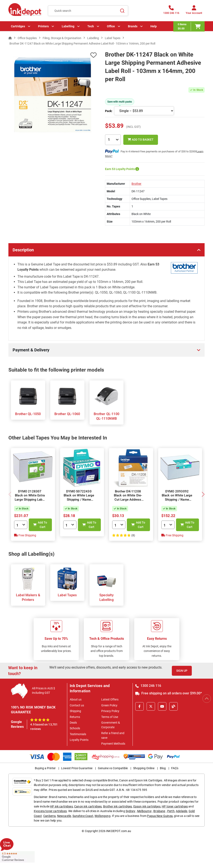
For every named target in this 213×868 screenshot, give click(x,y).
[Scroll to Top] (207, 699)
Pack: (109, 111)
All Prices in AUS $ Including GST (43, 691)
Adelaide (181, 811)
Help (154, 26)
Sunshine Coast (83, 816)
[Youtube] (162, 706)
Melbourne (144, 811)
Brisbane (159, 811)
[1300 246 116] (171, 11)
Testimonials (78, 734)
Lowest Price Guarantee (77, 768)
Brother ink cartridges (118, 806)
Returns (75, 717)
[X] (151, 706)
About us (76, 699)
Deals (73, 723)
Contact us (77, 705)
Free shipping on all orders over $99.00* (169, 693)
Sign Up (182, 671)
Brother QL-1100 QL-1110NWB (106, 416)
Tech (91, 26)
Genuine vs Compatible (113, 768)
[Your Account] (194, 11)
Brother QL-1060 (67, 414)
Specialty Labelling (106, 597)
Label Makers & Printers (28, 597)
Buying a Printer (45, 768)
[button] (203, 494)
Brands (133, 26)
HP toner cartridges (175, 806)
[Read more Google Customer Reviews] (17, 856)
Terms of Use (110, 717)
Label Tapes (67, 595)
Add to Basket (141, 140)
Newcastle (64, 816)
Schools (75, 728)
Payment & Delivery (31, 350)
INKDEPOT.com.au (119, 831)
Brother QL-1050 (28, 414)
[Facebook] (139, 706)
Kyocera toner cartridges (50, 811)
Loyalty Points (79, 740)
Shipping (75, 711)
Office (111, 26)
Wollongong (103, 816)
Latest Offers (110, 699)
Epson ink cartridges (147, 806)
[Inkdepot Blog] (174, 706)
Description (23, 250)
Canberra (49, 816)
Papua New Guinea (160, 816)
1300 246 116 (148, 686)
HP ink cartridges (61, 806)
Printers (43, 26)
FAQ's (175, 768)
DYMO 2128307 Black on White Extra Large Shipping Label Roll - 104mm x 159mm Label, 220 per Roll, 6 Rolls (30, 502)
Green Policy (109, 705)
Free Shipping (25, 535)
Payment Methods (113, 744)
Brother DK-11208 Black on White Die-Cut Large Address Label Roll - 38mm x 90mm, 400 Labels (128, 500)
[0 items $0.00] (189, 26)
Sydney (130, 811)
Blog (163, 768)
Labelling (68, 26)
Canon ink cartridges (88, 806)
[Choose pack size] (144, 111)
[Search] (122, 11)
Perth (171, 811)
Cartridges (18, 26)
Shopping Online (144, 768)
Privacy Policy (110, 711)
